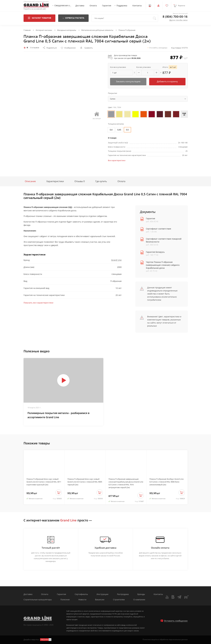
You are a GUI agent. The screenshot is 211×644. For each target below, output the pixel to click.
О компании (139, 600)
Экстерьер (97, 116)
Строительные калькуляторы (38, 600)
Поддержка (122, 6)
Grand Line (116, 260)
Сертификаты (81, 594)
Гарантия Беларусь (155, 252)
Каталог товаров (39, 18)
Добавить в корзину (167, 81)
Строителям (119, 600)
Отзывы (80, 181)
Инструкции (102, 594)
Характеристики (55, 181)
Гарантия (107, 6)
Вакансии (100, 600)
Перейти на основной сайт (35, 9)
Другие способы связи (178, 20)
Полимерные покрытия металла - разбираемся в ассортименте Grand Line (58, 415)
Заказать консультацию (128, 81)
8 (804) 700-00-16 (175, 17)
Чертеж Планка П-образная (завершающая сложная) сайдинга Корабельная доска (163, 265)
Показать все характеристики (38, 303)
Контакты (137, 6)
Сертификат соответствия (158, 229)
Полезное (65, 600)
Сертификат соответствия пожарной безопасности (164, 240)
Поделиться (50, 48)
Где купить (101, 181)
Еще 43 (184, 114)
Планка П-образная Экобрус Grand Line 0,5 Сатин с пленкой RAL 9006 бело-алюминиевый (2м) (166, 482)
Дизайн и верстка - (38, 640)
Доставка (80, 6)
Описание (30, 181)
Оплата (93, 6)
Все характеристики (117, 160)
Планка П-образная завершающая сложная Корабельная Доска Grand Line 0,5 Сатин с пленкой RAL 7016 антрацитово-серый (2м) (126, 483)
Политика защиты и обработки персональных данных (165, 640)
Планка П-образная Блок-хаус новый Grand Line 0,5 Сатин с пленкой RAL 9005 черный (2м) (85, 482)
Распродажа (123, 594)
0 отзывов (35, 48)
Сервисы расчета (73, 18)
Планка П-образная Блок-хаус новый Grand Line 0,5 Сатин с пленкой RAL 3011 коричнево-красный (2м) (44, 482)
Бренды (141, 594)
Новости (82, 600)
